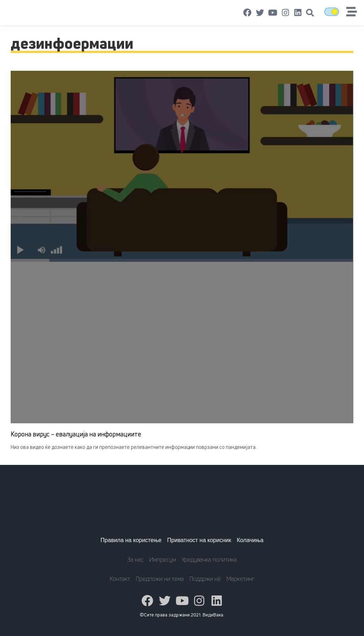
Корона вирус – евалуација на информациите (76, 434)
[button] (310, 13)
